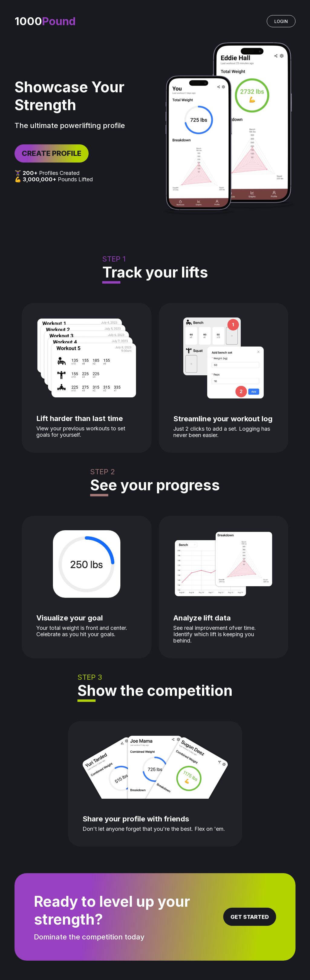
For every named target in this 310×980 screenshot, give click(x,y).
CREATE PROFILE (52, 153)
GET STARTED (250, 917)
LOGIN (281, 21)
